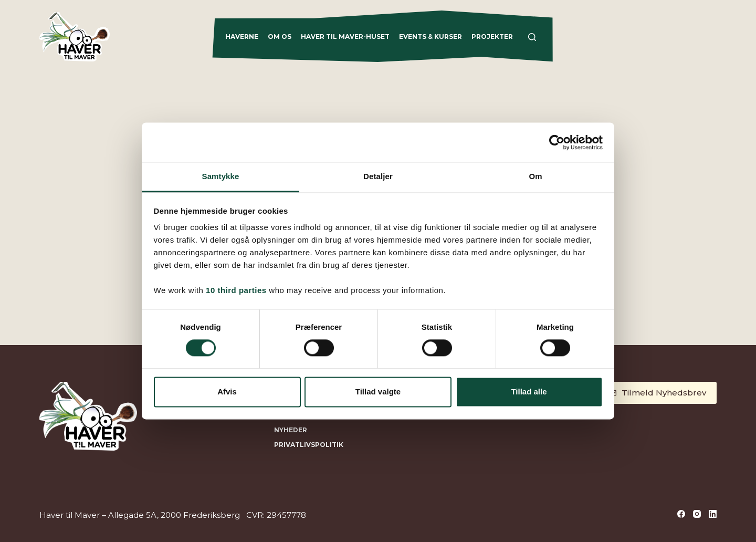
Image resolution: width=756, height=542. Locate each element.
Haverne (242, 37)
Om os (280, 37)
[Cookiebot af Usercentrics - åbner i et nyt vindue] (557, 142)
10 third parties (236, 290)
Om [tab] (535, 176)
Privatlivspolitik (309, 445)
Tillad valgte (378, 392)
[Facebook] (681, 514)
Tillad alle (529, 392)
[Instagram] (697, 514)
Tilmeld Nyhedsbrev (658, 393)
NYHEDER (291, 430)
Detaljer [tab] (378, 176)
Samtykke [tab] (221, 176)
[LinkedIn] (713, 514)
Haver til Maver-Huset (345, 37)
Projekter (492, 37)
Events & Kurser (430, 37)
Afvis (227, 392)
